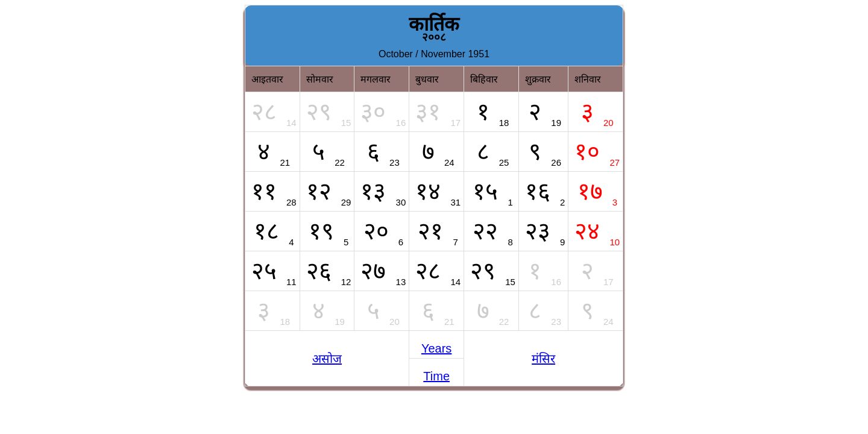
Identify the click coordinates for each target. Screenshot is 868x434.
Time (436, 376)
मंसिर (543, 359)
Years (436, 348)
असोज (327, 359)
